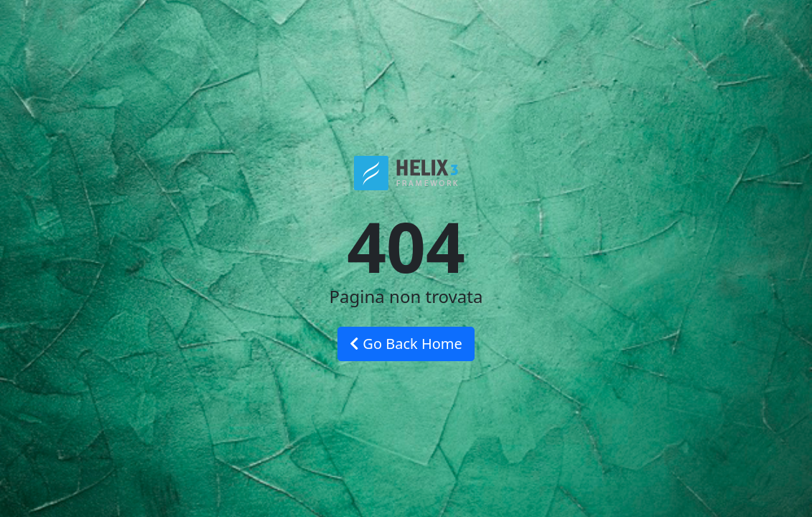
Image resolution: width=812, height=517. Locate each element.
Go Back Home (406, 344)
